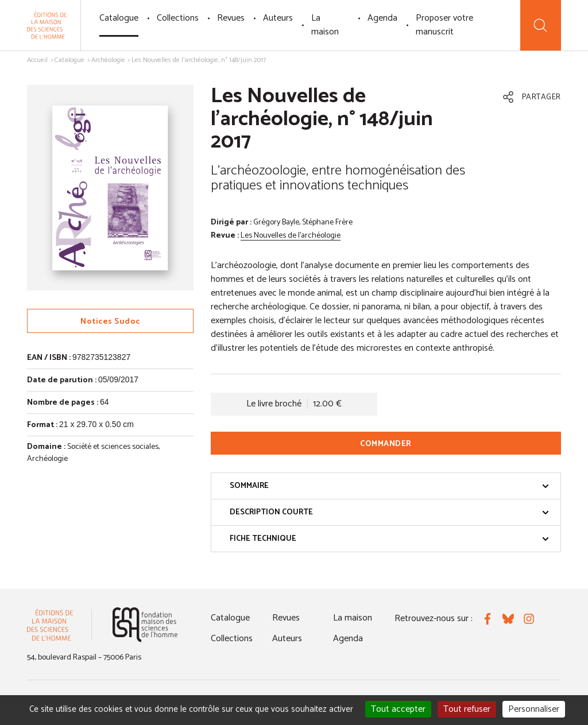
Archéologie (108, 60)
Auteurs (278, 18)
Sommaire (389, 486)
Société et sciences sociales (113, 447)
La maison (325, 25)
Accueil (37, 60)
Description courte (389, 512)
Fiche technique (389, 539)
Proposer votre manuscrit (444, 25)
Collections (178, 18)
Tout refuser (467, 709)
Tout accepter (398, 709)
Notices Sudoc (110, 322)
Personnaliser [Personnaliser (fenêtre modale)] (534, 709)
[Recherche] (541, 25)
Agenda (382, 18)
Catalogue (119, 18)
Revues (231, 18)
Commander (386, 444)
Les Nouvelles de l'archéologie (291, 236)
